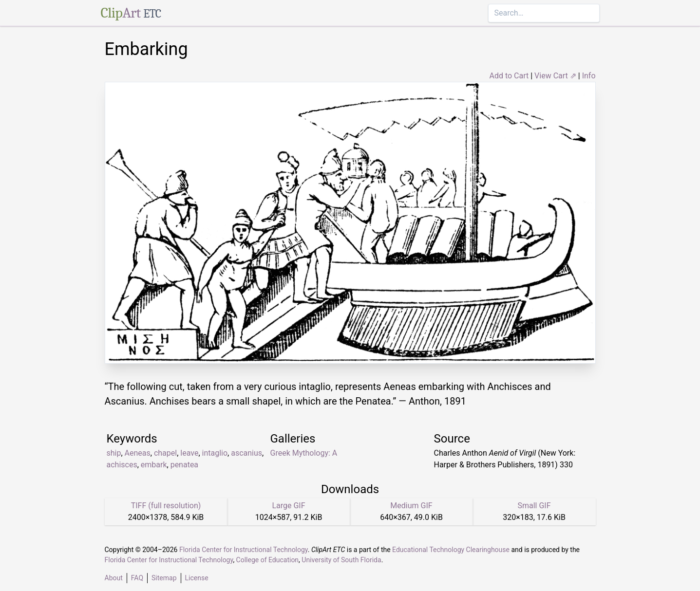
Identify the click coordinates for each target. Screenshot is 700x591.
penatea (184, 465)
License (197, 578)
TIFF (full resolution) (166, 506)
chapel (165, 453)
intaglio (215, 453)
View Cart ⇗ (555, 76)
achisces (122, 465)
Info (589, 76)
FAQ (137, 578)
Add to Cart (509, 76)
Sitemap (164, 578)
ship (114, 453)
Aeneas (138, 453)
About (114, 578)
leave (189, 453)
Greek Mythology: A (304, 453)
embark (154, 465)
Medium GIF (411, 506)
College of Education (268, 560)
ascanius (246, 453)
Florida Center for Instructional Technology (244, 550)
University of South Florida (341, 560)
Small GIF (534, 506)
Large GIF (288, 506)
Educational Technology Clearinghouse (451, 550)
